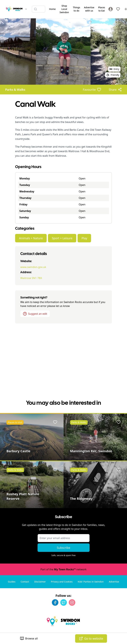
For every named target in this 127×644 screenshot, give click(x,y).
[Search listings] (39, 9)
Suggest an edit (35, 314)
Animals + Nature (31, 238)
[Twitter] (64, 602)
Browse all (29, 638)
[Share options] (115, 90)
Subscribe (63, 548)
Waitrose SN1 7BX (31, 278)
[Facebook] (55, 602)
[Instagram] (72, 602)
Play (84, 238)
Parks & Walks (15, 90)
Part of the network (63, 569)
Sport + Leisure (62, 238)
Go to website (91, 638)
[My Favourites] (118, 9)
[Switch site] (26, 9)
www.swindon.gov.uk (33, 267)
